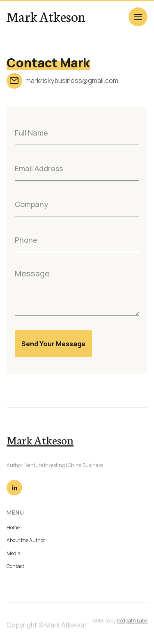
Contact (15, 568)
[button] (138, 17)
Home (13, 529)
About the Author (26, 542)
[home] (46, 16)
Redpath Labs (132, 624)
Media (14, 555)
